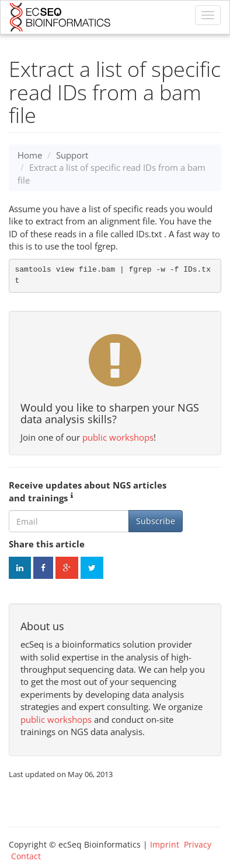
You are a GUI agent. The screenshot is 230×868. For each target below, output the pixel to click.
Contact (26, 856)
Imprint (165, 844)
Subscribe (156, 521)
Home (30, 155)
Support (72, 155)
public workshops (118, 437)
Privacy (198, 844)
